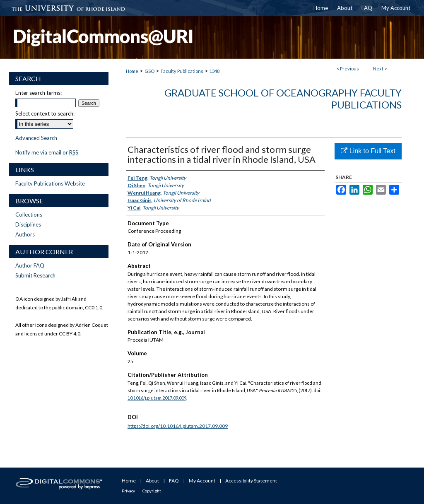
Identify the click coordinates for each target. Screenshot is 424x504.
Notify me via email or (47, 152)
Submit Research (35, 275)
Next (378, 69)
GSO (149, 71)
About (152, 481)
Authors (25, 234)
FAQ (174, 481)
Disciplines (28, 224)
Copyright (152, 491)
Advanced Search (36, 138)
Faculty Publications (182, 71)
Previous (349, 69)
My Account (202, 481)
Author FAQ (30, 265)
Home (132, 71)
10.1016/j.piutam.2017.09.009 (157, 398)
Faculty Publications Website (50, 183)
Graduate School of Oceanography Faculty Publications (283, 99)
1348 (214, 71)
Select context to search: (45, 113)
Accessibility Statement (251, 481)
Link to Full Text (368, 151)
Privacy (128, 491)
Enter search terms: (39, 93)
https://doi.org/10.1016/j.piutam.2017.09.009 (178, 426)
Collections (29, 215)
